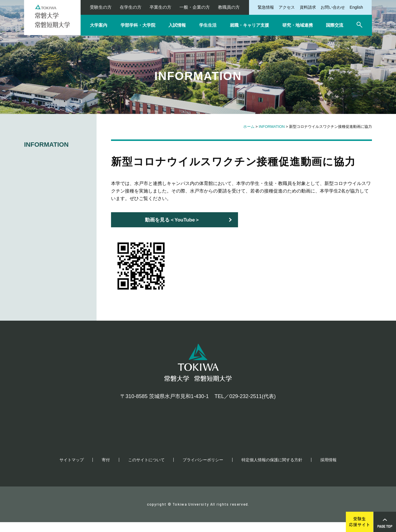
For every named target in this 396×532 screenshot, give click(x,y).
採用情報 (328, 470)
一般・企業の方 (195, 7)
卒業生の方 (160, 7)
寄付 (106, 470)
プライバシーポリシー (203, 470)
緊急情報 (266, 7)
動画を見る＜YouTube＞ (172, 220)
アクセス (287, 7)
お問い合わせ (333, 7)
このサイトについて (146, 470)
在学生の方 (131, 7)
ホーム (249, 127)
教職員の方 (229, 7)
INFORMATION (272, 127)
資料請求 (308, 7)
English (356, 7)
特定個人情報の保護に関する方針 (272, 470)
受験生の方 (101, 7)
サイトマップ (72, 470)
